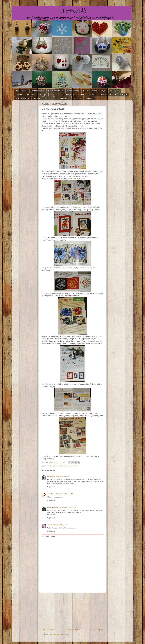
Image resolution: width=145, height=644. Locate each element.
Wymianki (37, 98)
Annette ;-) (51, 494)
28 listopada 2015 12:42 (64, 494)
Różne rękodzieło (23, 98)
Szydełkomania (73, 91)
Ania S (50, 525)
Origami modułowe (66, 95)
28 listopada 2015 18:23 (67, 507)
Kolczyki (43, 95)
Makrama (20, 95)
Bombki (113, 95)
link (82, 126)
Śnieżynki (124, 95)
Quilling (81, 95)
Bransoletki (32, 95)
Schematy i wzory (63, 98)
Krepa (53, 95)
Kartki (86, 91)
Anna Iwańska (53, 507)
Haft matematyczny (56, 91)
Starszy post (97, 630)
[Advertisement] (73, 610)
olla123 (50, 476)
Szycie (104, 91)
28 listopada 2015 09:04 (62, 476)
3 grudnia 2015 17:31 (60, 525)
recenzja (74, 466)
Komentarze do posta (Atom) (60, 634)
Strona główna (22, 91)
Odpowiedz (51, 487)
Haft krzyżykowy (38, 91)
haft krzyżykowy (54, 466)
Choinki (103, 95)
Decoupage (115, 91)
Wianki (94, 91)
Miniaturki (89, 98)
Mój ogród (78, 98)
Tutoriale (48, 98)
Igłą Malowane (65, 466)
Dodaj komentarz (49, 536)
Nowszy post (48, 630)
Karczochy (92, 95)
